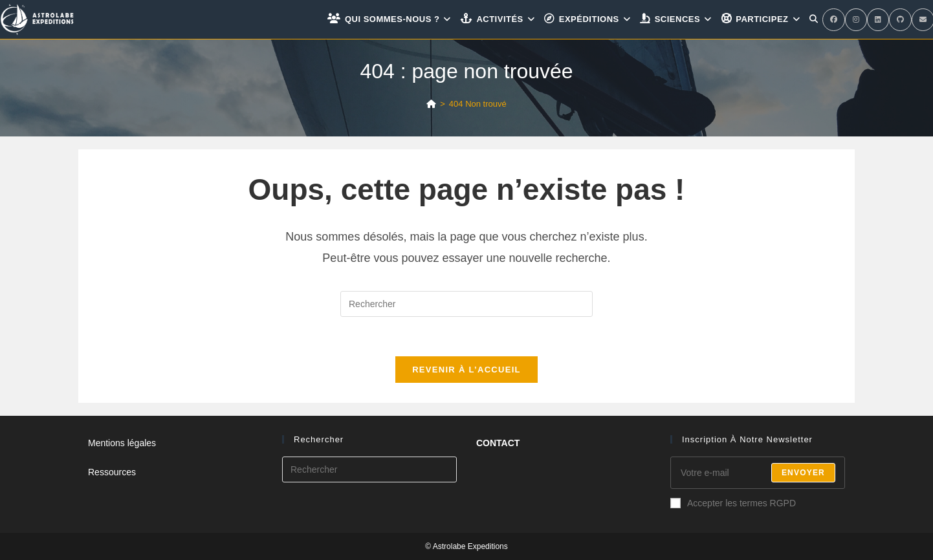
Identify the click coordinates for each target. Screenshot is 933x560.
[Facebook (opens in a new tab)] (834, 20)
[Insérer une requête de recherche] (467, 304)
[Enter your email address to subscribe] (758, 473)
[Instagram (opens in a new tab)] (856, 20)
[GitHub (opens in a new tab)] (900, 20)
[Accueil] (431, 104)
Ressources (112, 472)
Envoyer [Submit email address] (803, 473)
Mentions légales (122, 443)
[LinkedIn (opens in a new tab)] (878, 20)
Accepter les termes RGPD (733, 503)
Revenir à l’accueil (467, 370)
